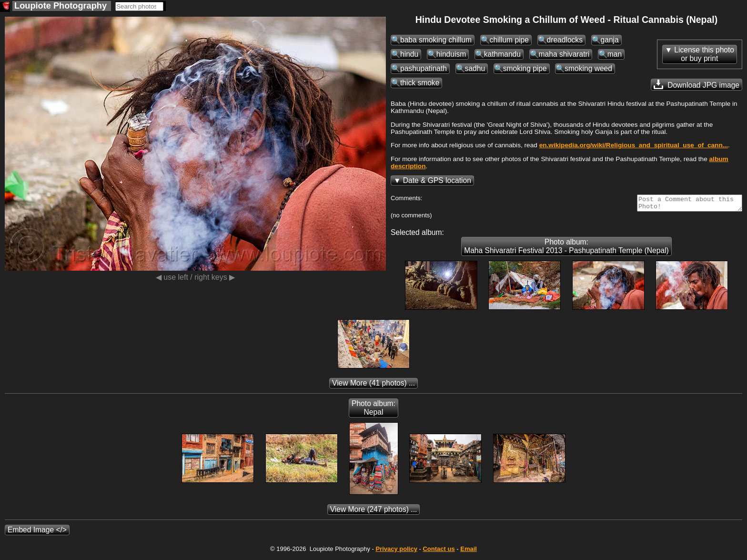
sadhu (475, 68)
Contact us (439, 552)
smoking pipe (525, 68)
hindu (409, 54)
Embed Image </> (37, 533)
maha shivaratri (564, 54)
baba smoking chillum (436, 40)
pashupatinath (424, 68)
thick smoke (420, 83)
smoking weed (588, 68)
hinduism (451, 54)
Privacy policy (396, 552)
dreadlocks (565, 40)
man (615, 54)
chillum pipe (509, 40)
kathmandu (502, 54)
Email (469, 552)
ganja (610, 40)
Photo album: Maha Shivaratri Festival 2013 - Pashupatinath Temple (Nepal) (566, 249)
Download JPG (697, 84)
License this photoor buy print (704, 54)
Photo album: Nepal (373, 411)
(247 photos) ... (374, 512)
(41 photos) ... (373, 386)
